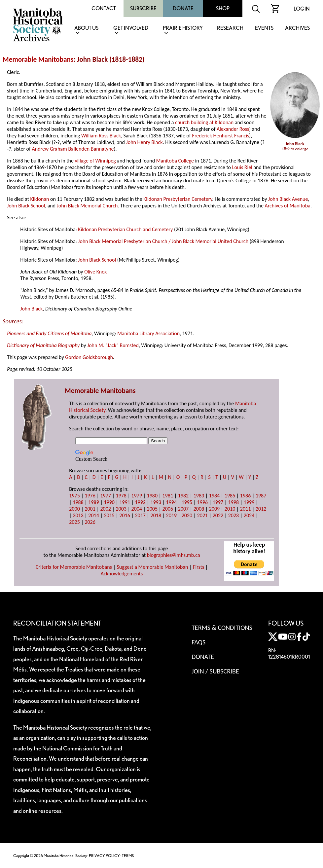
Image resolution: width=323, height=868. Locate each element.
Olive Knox (95, 272)
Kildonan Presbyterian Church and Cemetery (125, 229)
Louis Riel (242, 167)
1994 (171, 502)
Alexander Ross (233, 129)
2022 (218, 515)
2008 (199, 509)
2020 (187, 515)
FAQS (198, 642)
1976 (90, 496)
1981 (168, 496)
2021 (202, 515)
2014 (93, 515)
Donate (183, 8)
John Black (31, 309)
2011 (245, 509)
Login (302, 9)
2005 (152, 509)
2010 (230, 509)
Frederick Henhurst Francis (221, 136)
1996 (202, 502)
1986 (245, 496)
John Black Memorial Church (87, 206)
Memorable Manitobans (38, 59)
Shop (223, 8)
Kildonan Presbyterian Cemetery (178, 199)
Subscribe (143, 8)
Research (230, 28)
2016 (125, 515)
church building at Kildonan (204, 122)
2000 (74, 509)
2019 (171, 515)
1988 (78, 502)
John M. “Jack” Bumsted (113, 345)
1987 (261, 496)
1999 (249, 502)
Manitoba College (175, 161)
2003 (121, 509)
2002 (105, 509)
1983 (199, 496)
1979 (137, 496)
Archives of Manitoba (287, 206)
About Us (86, 28)
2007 (183, 509)
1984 (214, 496)
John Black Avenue (288, 199)
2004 (137, 509)
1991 (125, 502)
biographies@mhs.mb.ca (174, 555)
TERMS (128, 856)
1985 (230, 496)
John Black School (26, 206)
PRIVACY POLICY (104, 856)
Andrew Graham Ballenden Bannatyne (73, 149)
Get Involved (131, 28)
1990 (109, 502)
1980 (152, 496)
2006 (168, 509)
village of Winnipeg (95, 161)
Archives (297, 28)
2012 (261, 509)
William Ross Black (101, 136)
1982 (183, 496)
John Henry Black (144, 142)
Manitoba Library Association (148, 333)
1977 (105, 496)
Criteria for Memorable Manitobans (74, 567)
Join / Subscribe (215, 671)
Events (264, 28)
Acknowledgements (122, 574)
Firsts (198, 567)
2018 (156, 515)
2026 (90, 522)
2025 (74, 522)
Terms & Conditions (222, 628)
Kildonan (39, 199)
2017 (140, 515)
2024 (249, 515)
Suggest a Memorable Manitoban (152, 567)
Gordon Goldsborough (89, 357)
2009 (214, 509)
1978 (121, 496)
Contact (104, 8)
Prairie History (183, 28)
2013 (78, 515)
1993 (156, 502)
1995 (187, 502)
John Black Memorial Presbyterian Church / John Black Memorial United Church (163, 241)
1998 (233, 502)
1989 (93, 502)
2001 (90, 509)
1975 (74, 496)
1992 (140, 502)
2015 (109, 515)
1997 (218, 502)
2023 (233, 515)
